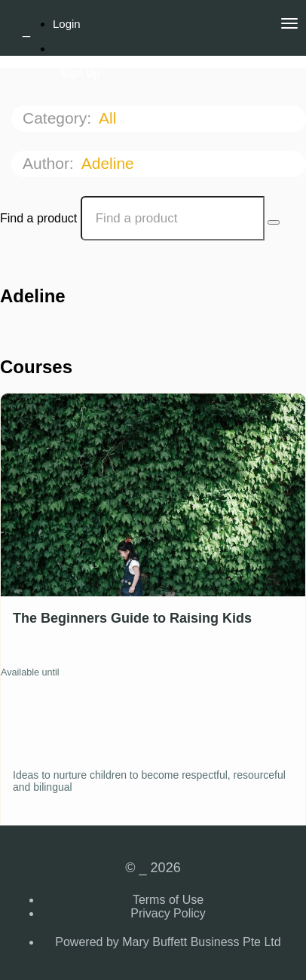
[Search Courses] (274, 222)
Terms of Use (168, 900)
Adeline (110, 163)
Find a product (38, 218)
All (110, 118)
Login (67, 24)
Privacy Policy (168, 913)
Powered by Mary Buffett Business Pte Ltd (168, 942)
